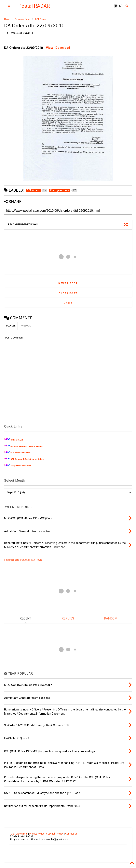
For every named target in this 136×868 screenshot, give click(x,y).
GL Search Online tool (21, 453)
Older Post (68, 293)
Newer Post (68, 283)
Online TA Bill (17, 440)
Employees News (22, 19)
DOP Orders (41, 19)
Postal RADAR (34, 6)
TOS (12, 834)
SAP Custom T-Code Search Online (27, 459)
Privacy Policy (37, 834)
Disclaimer (22, 834)
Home (7, 19)
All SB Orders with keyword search (27, 446)
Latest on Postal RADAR (23, 560)
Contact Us (71, 834)
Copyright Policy (55, 834)
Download (63, 48)
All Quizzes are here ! (21, 466)
